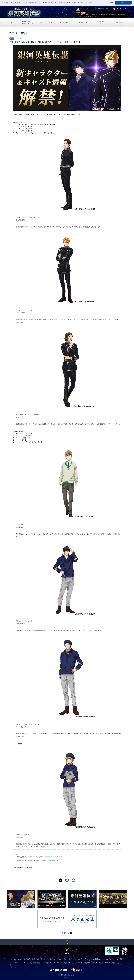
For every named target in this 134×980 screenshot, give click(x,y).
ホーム (14, 959)
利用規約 (107, 963)
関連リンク (67, 933)
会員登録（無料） (104, 9)
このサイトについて (121, 9)
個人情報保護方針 (36, 963)
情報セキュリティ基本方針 (73, 963)
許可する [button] (123, 3)
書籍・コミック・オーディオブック (44, 959)
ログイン (89, 9)
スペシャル (101, 23)
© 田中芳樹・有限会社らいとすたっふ (67, 975)
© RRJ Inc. (67, 977)
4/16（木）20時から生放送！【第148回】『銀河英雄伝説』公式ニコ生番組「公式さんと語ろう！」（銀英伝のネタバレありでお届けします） (101, 16)
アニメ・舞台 (64, 23)
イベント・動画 (82, 23)
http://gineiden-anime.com (53, 857)
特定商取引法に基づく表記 (93, 963)
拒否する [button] (111, 3)
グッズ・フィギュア (45, 23)
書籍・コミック (27, 23)
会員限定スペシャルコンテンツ (103, 959)
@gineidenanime (53, 860)
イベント (87, 959)
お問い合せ (116, 963)
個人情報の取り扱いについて (53, 963)
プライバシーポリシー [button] (87, 3)
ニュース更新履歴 (24, 959)
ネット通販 (119, 23)
